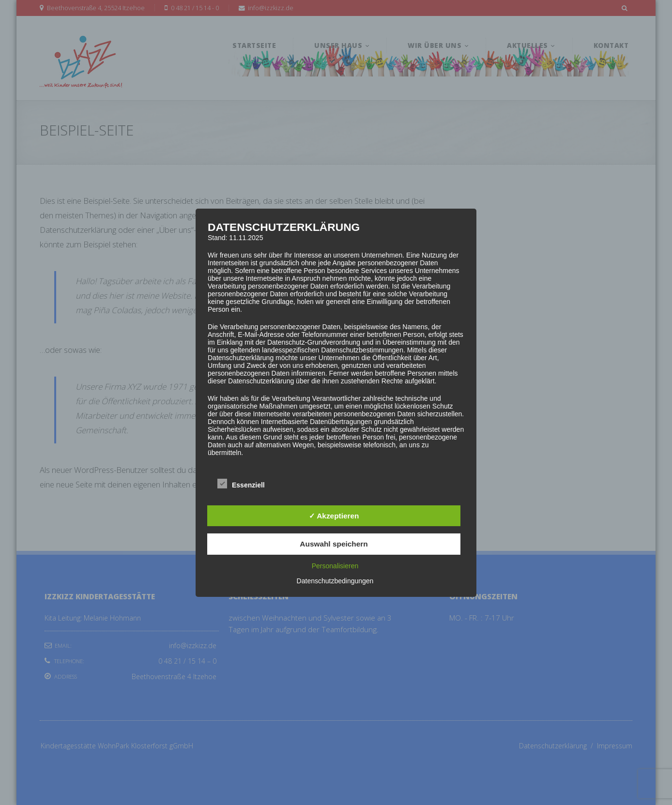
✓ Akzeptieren (334, 516)
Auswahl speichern (334, 544)
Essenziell (241, 484)
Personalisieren (335, 566)
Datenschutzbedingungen (335, 581)
